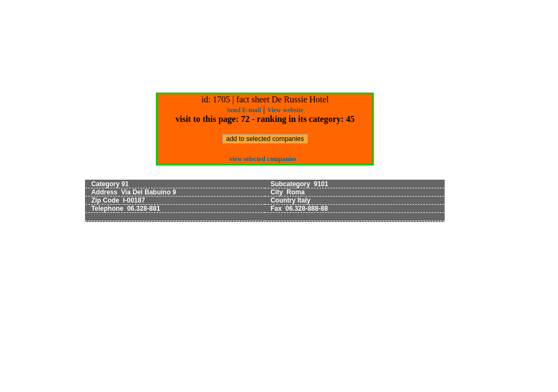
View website (285, 110)
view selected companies (263, 159)
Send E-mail (244, 110)
